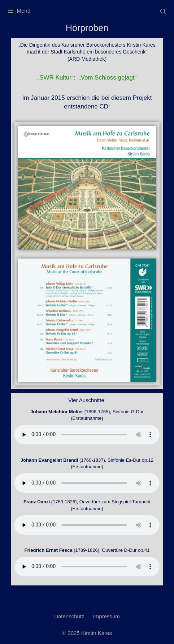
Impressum (106, 616)
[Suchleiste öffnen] (163, 12)
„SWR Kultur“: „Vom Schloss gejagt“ (87, 78)
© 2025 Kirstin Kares (87, 633)
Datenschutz (69, 616)
